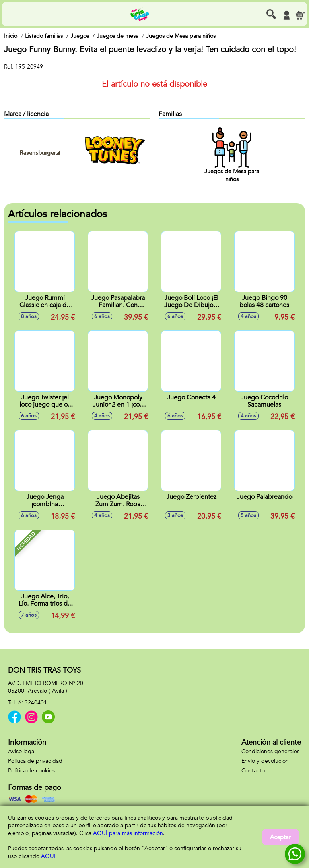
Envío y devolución (265, 761)
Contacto (253, 771)
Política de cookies (31, 771)
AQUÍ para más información (128, 833)
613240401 (33, 703)
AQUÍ (48, 856)
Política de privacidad (35, 761)
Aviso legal (22, 751)
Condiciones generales (270, 751)
